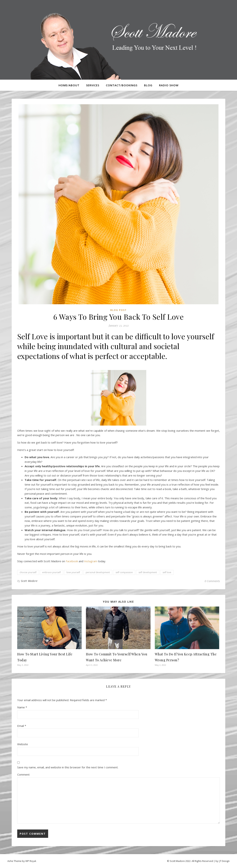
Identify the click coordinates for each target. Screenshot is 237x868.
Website (23, 744)
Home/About (69, 85)
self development (148, 572)
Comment (23, 774)
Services (93, 85)
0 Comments (212, 581)
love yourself (73, 572)
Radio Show (169, 85)
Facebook (72, 561)
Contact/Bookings (122, 85)
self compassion (124, 572)
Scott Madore (29, 581)
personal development (98, 572)
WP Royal (31, 861)
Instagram (91, 561)
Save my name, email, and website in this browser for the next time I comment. (68, 767)
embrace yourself (51, 572)
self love (167, 572)
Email (22, 726)
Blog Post (118, 310)
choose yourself (28, 572)
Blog (148, 85)
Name (22, 707)
